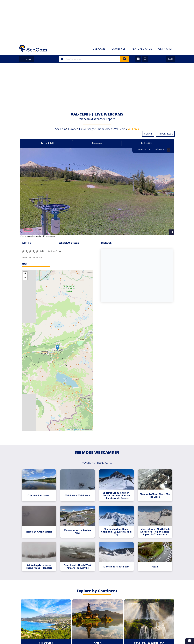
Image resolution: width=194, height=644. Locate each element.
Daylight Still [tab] (143, 143)
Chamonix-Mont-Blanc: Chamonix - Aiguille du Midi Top (115, 523)
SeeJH (170, 59)
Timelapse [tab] (97, 143)
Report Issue (165, 134)
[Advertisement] (97, 21)
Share (148, 134)
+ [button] (25, 268)
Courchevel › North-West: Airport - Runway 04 (79, 558)
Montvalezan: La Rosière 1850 (79, 523)
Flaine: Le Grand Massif (43, 523)
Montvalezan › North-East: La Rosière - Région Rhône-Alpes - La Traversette (151, 523)
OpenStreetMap (78, 424)
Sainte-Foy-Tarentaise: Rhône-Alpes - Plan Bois (43, 558)
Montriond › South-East (115, 558)
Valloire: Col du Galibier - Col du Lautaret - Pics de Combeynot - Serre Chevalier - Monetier (115, 488)
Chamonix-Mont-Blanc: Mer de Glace (151, 489)
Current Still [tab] (50, 143)
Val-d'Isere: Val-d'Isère (79, 488)
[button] (164, 150)
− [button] (25, 272)
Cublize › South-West (43, 488)
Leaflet (68, 424)
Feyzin (151, 558)
